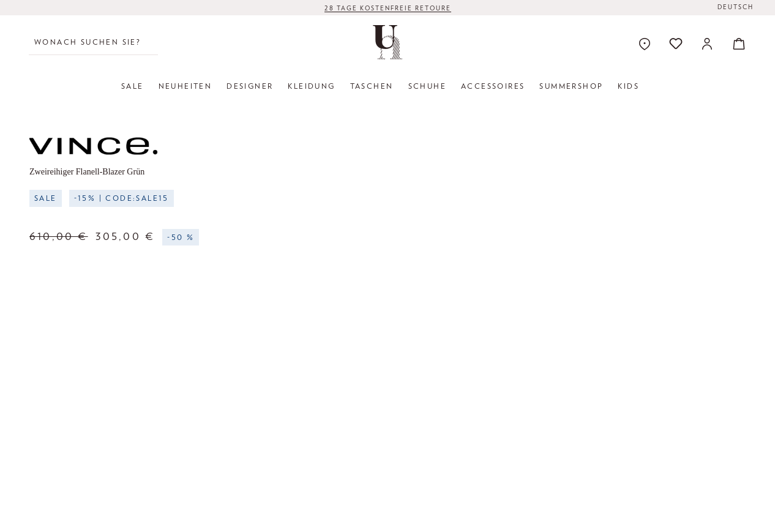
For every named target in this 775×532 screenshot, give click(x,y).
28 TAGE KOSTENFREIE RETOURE (388, 8)
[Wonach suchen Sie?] (93, 42)
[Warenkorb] (735, 43)
